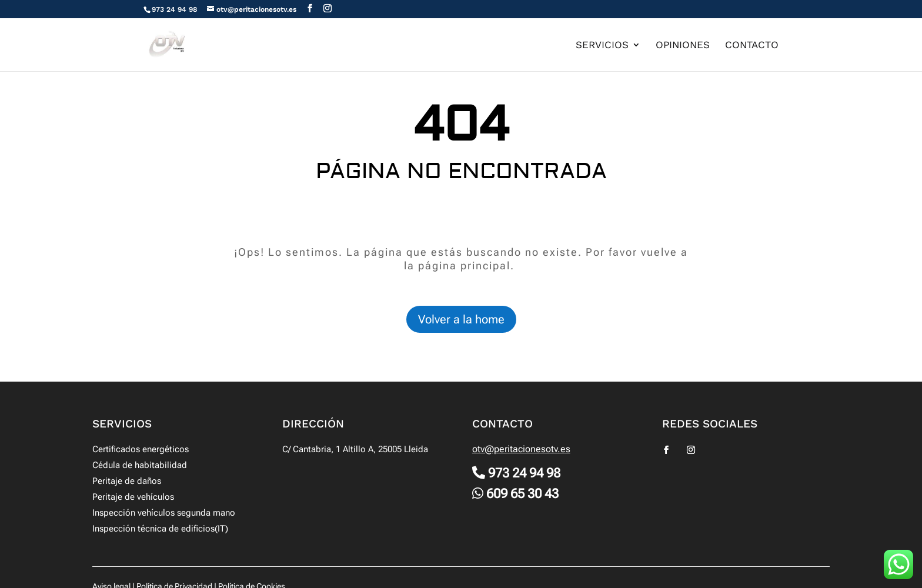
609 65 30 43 (522, 494)
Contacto (752, 46)
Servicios (602, 46)
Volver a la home (461, 319)
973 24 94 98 (174, 9)
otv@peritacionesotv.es (521, 449)
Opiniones (683, 46)
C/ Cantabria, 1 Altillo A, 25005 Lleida (355, 449)
